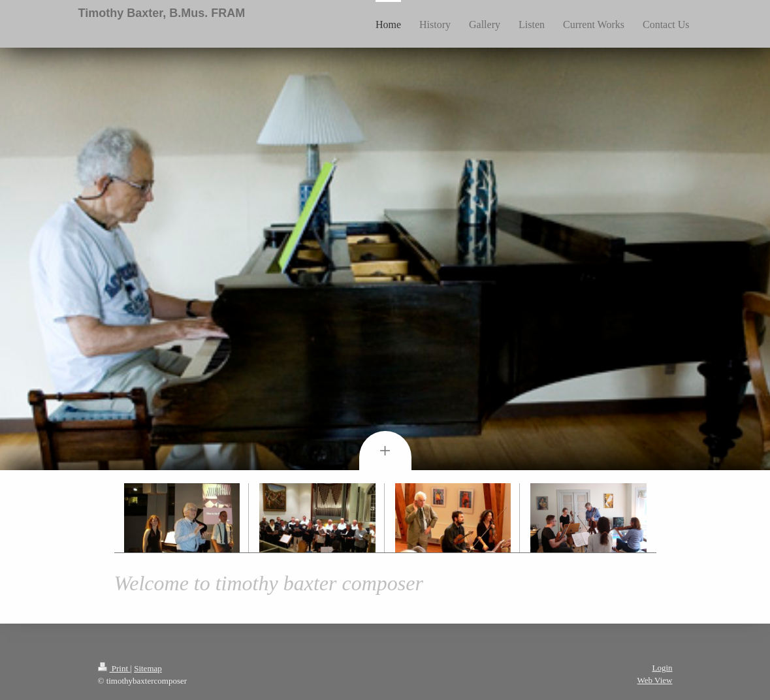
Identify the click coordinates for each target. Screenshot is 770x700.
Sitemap (148, 668)
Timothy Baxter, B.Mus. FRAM (162, 13)
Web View (655, 680)
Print (114, 668)
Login (662, 668)
